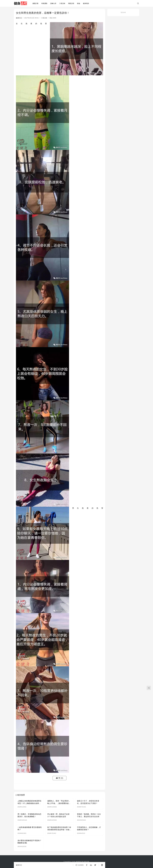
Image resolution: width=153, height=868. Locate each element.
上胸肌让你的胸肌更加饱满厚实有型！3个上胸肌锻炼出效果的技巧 (29, 802)
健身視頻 (86, 3)
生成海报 (79, 865)
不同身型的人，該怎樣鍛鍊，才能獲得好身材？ (89, 828)
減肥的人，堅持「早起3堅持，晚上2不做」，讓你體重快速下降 (59, 802)
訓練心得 (53, 3)
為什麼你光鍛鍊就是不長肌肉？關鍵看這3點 (29, 842)
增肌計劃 (71, 3)
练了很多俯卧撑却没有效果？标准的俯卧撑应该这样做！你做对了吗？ (59, 829)
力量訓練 (62, 3)
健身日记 (19, 18)
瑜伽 (79, 3)
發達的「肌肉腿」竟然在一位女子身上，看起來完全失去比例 (89, 815)
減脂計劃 (35, 3)
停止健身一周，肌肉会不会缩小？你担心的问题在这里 (58, 815)
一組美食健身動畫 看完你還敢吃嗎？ (30, 828)
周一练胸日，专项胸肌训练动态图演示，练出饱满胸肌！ (29, 815)
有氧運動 (44, 3)
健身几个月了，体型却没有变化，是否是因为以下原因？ (88, 802)
